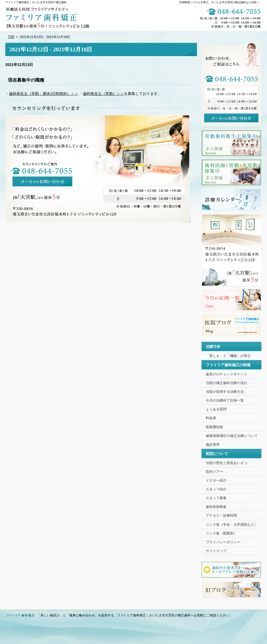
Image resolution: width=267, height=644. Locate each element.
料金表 (211, 418)
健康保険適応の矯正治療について (232, 436)
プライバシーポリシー (223, 542)
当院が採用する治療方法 (225, 392)
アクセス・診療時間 (221, 516)
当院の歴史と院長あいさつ (227, 463)
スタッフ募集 (216, 498)
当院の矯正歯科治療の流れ (227, 383)
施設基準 (213, 445)
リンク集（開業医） (221, 533)
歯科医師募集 (216, 507)
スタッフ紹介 (216, 489)
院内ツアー (214, 472)
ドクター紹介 (216, 481)
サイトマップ (216, 551)
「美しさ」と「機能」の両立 (228, 356)
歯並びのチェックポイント (227, 374)
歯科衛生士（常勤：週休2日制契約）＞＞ (44, 94)
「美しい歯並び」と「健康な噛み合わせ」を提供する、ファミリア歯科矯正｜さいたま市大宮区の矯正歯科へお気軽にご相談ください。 (135, 615)
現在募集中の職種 (26, 80)
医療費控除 (214, 427)
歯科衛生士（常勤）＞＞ (104, 94)
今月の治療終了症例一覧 (225, 401)
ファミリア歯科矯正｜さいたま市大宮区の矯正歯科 (36, 2)
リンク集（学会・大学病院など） (232, 525)
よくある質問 (216, 409)
